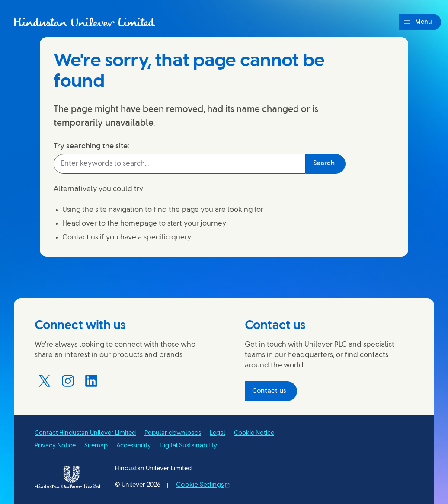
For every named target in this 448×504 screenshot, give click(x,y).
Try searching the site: (91, 146)
